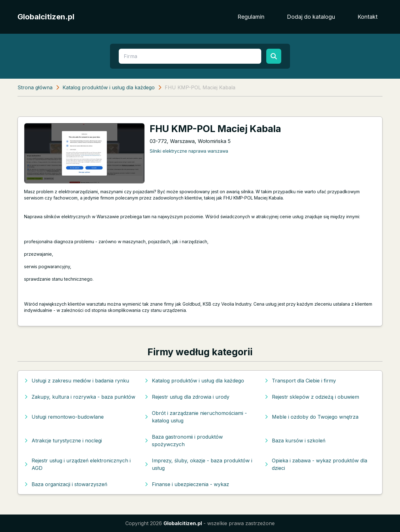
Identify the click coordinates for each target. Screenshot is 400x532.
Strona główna (35, 87)
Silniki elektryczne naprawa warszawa (189, 151)
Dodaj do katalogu (311, 17)
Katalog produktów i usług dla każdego (109, 87)
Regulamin (251, 17)
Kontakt (367, 17)
